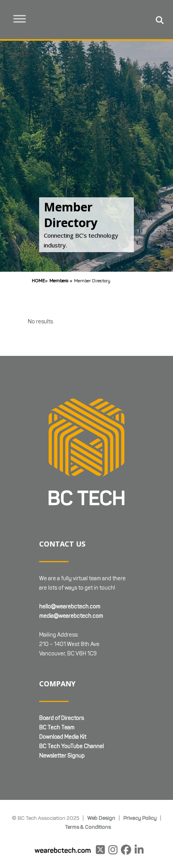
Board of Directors (61, 718)
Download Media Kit (63, 737)
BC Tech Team (57, 728)
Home (38, 281)
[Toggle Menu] (20, 19)
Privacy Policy (140, 818)
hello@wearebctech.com (70, 607)
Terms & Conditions (88, 827)
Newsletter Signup (62, 756)
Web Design (101, 818)
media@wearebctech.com (71, 616)
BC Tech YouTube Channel (71, 746)
